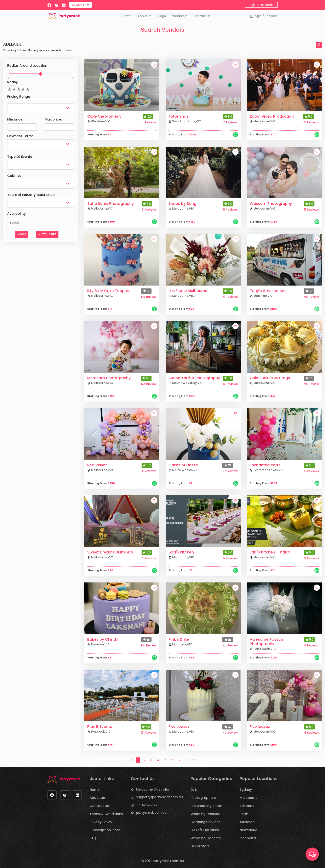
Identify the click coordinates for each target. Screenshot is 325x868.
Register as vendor (261, 5)
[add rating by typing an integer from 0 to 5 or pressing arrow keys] (19, 89)
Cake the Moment (104, 116)
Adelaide (247, 822)
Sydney (246, 790)
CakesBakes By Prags (270, 378)
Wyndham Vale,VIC (185, 121)
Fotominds (178, 116)
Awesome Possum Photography (267, 642)
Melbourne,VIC (263, 121)
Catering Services (205, 822)
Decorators (200, 846)
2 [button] (144, 760)
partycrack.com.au (151, 813)
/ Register (270, 16)
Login (256, 16)
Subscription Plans (105, 830)
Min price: (15, 119)
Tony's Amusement (268, 291)
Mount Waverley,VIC (186, 383)
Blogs (162, 16)
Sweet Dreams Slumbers (110, 552)
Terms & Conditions (106, 814)
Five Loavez (179, 726)
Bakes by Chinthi (103, 639)
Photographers (203, 798)
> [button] (194, 760)
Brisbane (247, 806)
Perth (244, 814)
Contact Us (202, 16)
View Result (47, 234)
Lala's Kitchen (181, 552)
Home (127, 16)
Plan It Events (100, 726)
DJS (194, 790)
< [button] (131, 760)
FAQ (93, 838)
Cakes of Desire (183, 465)
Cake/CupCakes (205, 830)
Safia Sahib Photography (110, 203)
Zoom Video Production (272, 116)
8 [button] (187, 760)
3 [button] (151, 760)
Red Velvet (97, 465)
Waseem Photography (271, 203)
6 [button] (172, 760)
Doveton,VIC (98, 644)
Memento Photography (109, 378)
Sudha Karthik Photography (194, 378)
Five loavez (260, 726)
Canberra (248, 838)
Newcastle (248, 830)
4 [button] (158, 760)
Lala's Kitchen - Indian (270, 552)
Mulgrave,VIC (180, 644)
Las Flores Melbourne (188, 291)
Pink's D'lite (179, 639)
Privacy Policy (101, 822)
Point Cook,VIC (263, 649)
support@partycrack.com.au (159, 797)
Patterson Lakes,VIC (267, 470)
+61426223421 (147, 805)
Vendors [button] (178, 16)
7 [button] (179, 760)
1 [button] (138, 760)
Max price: (53, 119)
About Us (144, 16)
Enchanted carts (265, 465)
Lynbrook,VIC (99, 732)
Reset (22, 234)
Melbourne (249, 798)
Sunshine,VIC (261, 296)
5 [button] (165, 760)
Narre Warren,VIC (184, 470)
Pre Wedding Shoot (207, 806)
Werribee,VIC (99, 121)
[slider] (41, 74)
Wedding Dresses (205, 814)
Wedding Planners (206, 838)
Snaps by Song (182, 203)
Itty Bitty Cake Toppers (109, 291)
